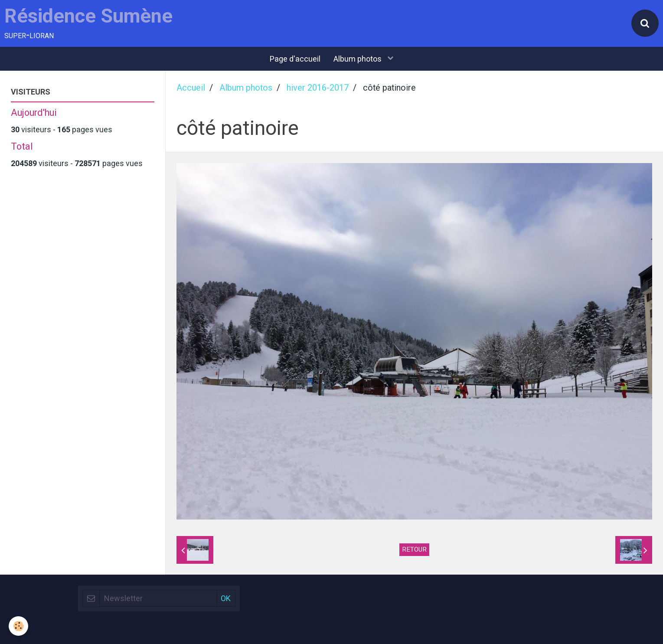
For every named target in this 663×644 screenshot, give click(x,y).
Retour (414, 549)
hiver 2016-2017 (318, 88)
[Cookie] (18, 626)
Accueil (191, 88)
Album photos (358, 59)
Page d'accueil (295, 59)
